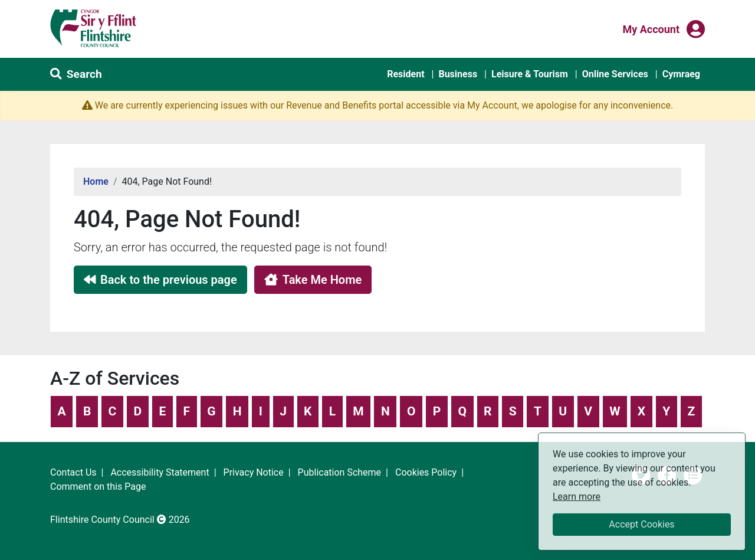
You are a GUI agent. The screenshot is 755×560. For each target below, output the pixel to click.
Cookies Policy (426, 472)
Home (96, 181)
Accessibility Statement (160, 472)
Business (458, 74)
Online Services (615, 74)
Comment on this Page (98, 487)
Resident (406, 74)
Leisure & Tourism (530, 74)
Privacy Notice (254, 472)
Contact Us (73, 472)
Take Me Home (313, 280)
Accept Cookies (641, 524)
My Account (651, 28)
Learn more (577, 496)
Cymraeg (681, 74)
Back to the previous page (160, 280)
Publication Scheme (340, 472)
